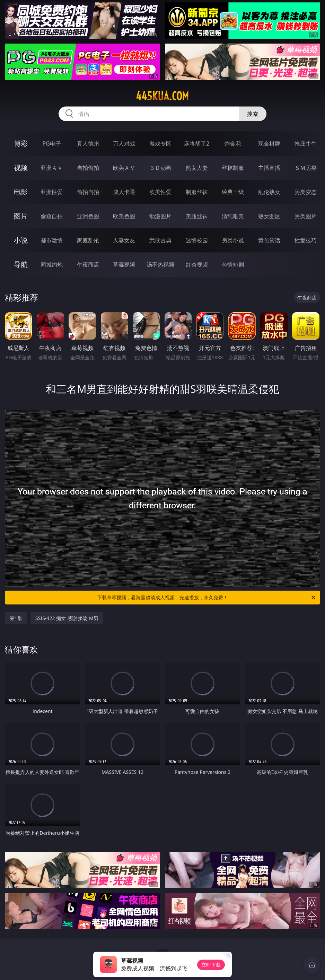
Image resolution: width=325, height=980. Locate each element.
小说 (21, 240)
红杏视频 (197, 265)
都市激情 (52, 240)
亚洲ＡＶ (52, 168)
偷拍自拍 (88, 192)
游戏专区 (160, 144)
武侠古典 (160, 240)
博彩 (21, 143)
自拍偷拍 (88, 168)
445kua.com (162, 96)
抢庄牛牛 (306, 144)
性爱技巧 (306, 240)
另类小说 (233, 240)
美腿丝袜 (197, 216)
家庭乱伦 (88, 240)
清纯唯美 (233, 216)
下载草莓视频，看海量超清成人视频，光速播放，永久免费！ (207, 598)
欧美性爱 (160, 192)
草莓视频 (124, 265)
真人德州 (88, 144)
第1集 (16, 618)
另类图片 (306, 216)
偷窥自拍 (52, 216)
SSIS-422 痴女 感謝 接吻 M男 (67, 618)
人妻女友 (124, 240)
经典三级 (233, 192)
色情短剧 (233, 265)
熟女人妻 (197, 168)
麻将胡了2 (197, 144)
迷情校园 (197, 240)
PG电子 (51, 144)
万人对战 (124, 144)
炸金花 (233, 144)
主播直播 (269, 168)
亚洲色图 (88, 216)
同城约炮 (52, 265)
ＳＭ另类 (306, 168)
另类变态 (306, 192)
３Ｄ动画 (160, 168)
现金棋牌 (269, 144)
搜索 (253, 114)
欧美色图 (124, 216)
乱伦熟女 (269, 192)
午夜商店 (88, 265)
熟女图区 (269, 216)
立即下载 (211, 965)
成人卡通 (124, 192)
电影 (21, 192)
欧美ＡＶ (124, 168)
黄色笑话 (269, 240)
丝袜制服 (233, 168)
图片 (21, 216)
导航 (21, 264)
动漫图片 (160, 216)
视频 (21, 168)
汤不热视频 (160, 265)
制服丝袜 (197, 192)
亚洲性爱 (52, 192)
